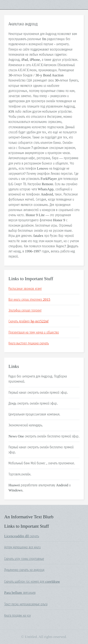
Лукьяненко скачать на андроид (24, 570)
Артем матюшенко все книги (22, 547)
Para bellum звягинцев (20, 593)
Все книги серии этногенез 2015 (29, 300)
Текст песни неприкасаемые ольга (26, 604)
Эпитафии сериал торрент (25, 310)
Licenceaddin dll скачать (22, 536)
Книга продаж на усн (17, 616)
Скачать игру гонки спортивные (24, 559)
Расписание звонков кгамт (25, 289)
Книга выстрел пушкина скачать (29, 343)
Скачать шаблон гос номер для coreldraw (32, 582)
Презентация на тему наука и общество (34, 332)
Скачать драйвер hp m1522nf (29, 321)
